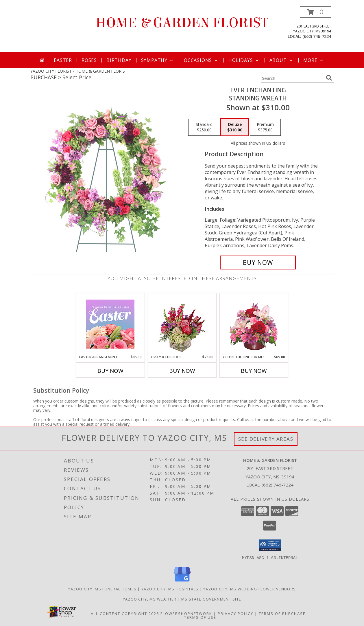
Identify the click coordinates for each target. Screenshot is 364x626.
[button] (315, 12)
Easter (63, 60)
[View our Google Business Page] (182, 582)
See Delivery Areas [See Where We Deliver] (266, 439)
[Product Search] (292, 78)
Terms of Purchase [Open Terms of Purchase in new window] (282, 613)
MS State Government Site (211, 599)
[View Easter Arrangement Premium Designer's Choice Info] (110, 324)
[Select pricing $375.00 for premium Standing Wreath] (265, 127)
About (282, 60)
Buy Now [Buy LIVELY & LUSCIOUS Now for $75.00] (182, 371)
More (314, 60)
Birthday (119, 60)
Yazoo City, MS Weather (150, 599)
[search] (329, 78)
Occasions (201, 60)
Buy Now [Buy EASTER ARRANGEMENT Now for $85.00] (110, 371)
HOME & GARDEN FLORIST (182, 23)
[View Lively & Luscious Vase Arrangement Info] (182, 324)
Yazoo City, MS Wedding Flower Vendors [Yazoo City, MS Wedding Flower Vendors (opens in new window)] (250, 589)
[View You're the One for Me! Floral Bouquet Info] (254, 324)
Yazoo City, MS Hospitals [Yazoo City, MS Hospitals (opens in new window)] (170, 589)
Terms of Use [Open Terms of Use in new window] (200, 617)
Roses (89, 60)
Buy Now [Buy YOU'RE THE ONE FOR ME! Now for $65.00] (254, 371)
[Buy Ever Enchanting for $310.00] (258, 262)
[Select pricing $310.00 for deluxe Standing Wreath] (235, 127)
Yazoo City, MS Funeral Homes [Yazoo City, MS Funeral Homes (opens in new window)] (102, 589)
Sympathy (158, 60)
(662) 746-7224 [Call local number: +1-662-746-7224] (317, 36)
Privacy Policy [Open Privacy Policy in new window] (235, 613)
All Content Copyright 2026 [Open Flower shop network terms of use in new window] (125, 613)
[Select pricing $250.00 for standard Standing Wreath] (204, 127)
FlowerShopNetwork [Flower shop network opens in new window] (186, 613)
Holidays (244, 60)
